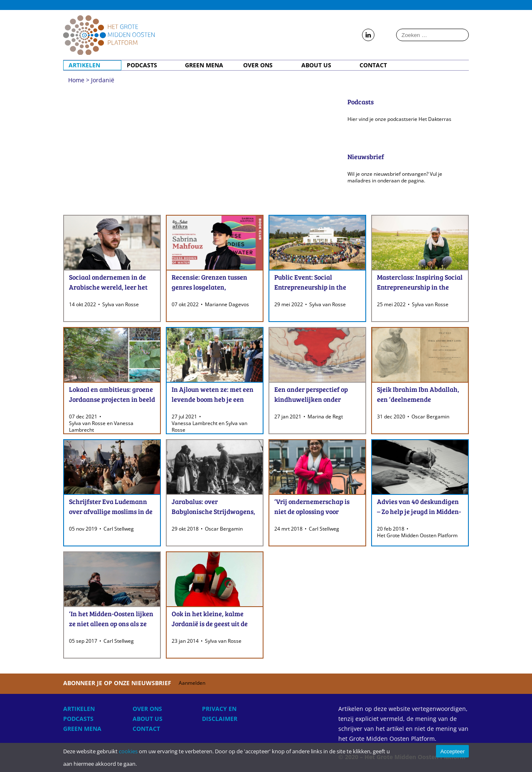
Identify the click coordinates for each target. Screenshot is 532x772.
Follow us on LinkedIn (368, 35)
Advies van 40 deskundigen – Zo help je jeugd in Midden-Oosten (419, 511)
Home (109, 35)
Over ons (258, 65)
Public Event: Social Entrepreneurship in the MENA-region (310, 287)
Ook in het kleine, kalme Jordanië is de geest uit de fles (210, 623)
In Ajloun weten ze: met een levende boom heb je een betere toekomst (213, 399)
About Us (316, 65)
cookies (128, 751)
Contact (373, 65)
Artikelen (84, 65)
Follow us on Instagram (385, 35)
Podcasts (142, 65)
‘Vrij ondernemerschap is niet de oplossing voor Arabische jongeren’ (312, 511)
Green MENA (204, 65)
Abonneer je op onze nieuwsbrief (139, 683)
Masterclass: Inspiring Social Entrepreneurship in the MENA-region (420, 287)
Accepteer (452, 751)
